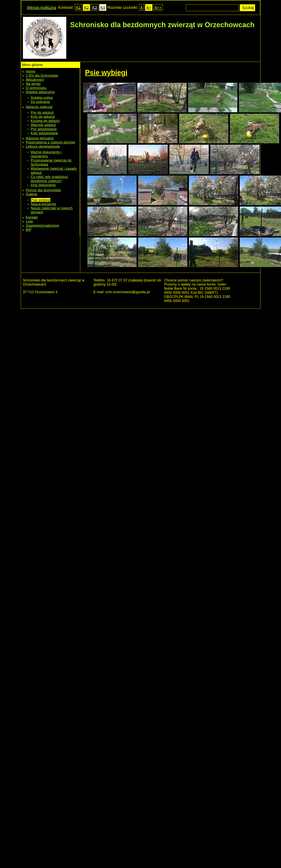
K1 (78, 7)
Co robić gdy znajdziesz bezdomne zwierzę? (49, 179)
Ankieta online (42, 98)
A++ (158, 7)
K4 (103, 7)
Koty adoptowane (44, 133)
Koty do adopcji (43, 117)
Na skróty (33, 84)
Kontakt (32, 217)
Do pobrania (40, 102)
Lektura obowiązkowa (43, 146)
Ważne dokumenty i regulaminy (46, 154)
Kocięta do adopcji (45, 121)
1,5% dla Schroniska (42, 76)
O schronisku (36, 88)
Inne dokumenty (43, 185)
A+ (149, 7)
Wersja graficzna (42, 7)
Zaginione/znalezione (43, 226)
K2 (86, 7)
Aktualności (35, 80)
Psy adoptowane (44, 129)
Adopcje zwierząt (39, 107)
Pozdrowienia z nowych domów (50, 142)
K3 (95, 7)
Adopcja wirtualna (40, 138)
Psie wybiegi (41, 200)
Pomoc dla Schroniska (43, 190)
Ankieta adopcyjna (40, 92)
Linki (30, 222)
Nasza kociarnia (43, 204)
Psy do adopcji (42, 113)
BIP (29, 230)
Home (31, 71)
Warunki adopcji (43, 125)
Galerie (32, 194)
